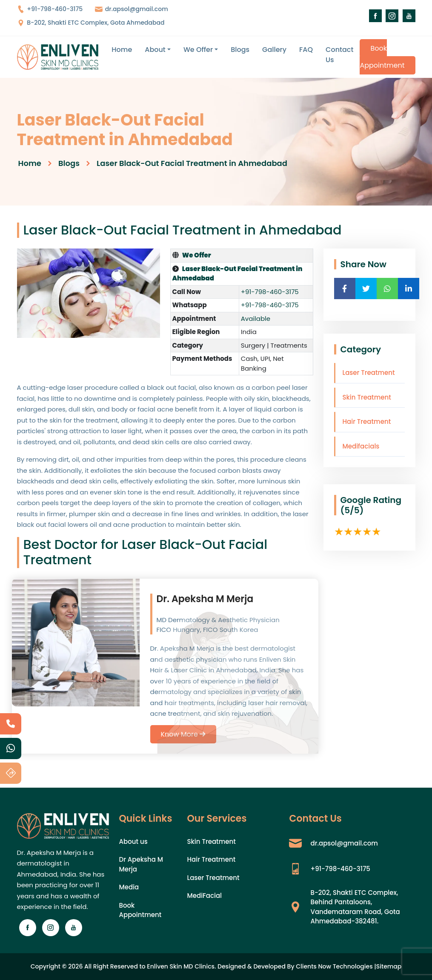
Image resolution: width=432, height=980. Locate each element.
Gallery (274, 50)
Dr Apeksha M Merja (141, 864)
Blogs (240, 50)
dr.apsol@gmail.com (132, 9)
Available (256, 319)
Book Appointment (382, 57)
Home (122, 50)
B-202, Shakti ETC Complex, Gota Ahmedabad (91, 23)
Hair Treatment (367, 421)
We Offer (198, 50)
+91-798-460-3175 (50, 9)
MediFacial (204, 896)
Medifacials (361, 446)
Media (129, 887)
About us (133, 841)
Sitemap (389, 966)
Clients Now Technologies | (336, 966)
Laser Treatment (369, 373)
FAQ (306, 50)
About (155, 50)
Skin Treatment (367, 397)
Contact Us (339, 55)
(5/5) (352, 510)
